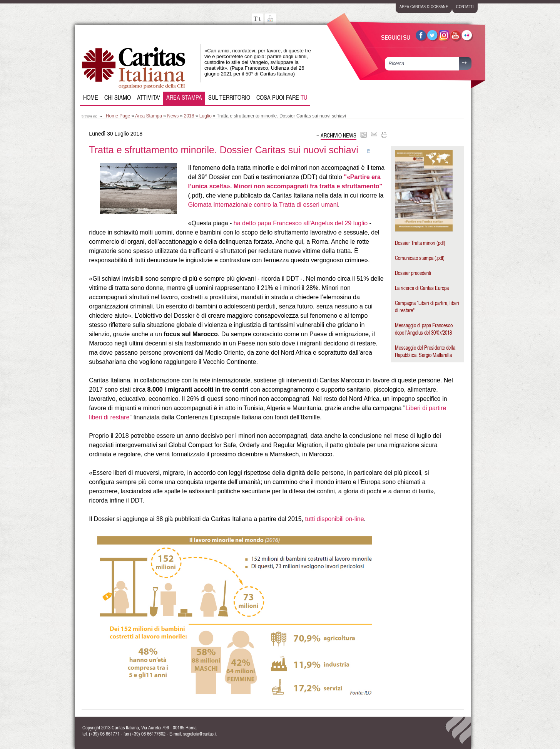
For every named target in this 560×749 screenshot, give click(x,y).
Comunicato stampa (414, 258)
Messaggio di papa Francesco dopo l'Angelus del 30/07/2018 (424, 329)
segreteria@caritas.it (200, 734)
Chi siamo (118, 97)
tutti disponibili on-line (335, 519)
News (173, 116)
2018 (189, 116)
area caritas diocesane (424, 6)
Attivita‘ (149, 97)
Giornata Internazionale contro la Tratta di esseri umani (263, 205)
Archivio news (339, 135)
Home (91, 97)
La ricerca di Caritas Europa (422, 288)
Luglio (206, 116)
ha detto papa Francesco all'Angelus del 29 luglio (301, 223)
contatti (465, 6)
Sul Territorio (229, 97)
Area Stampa (184, 97)
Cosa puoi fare (282, 97)
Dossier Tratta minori (415, 243)
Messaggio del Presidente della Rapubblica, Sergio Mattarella (425, 351)
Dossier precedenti (413, 273)
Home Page (118, 116)
